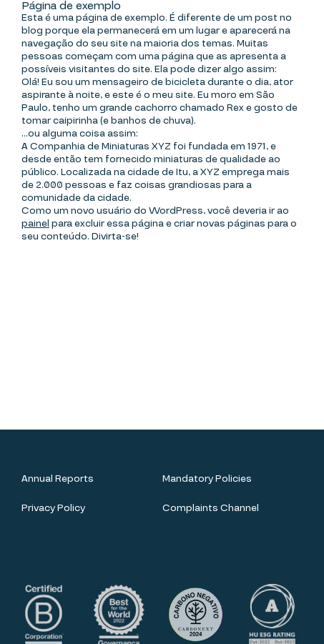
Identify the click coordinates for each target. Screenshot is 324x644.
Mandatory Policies (207, 479)
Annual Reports (58, 479)
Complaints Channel (211, 508)
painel (35, 224)
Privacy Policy (53, 508)
